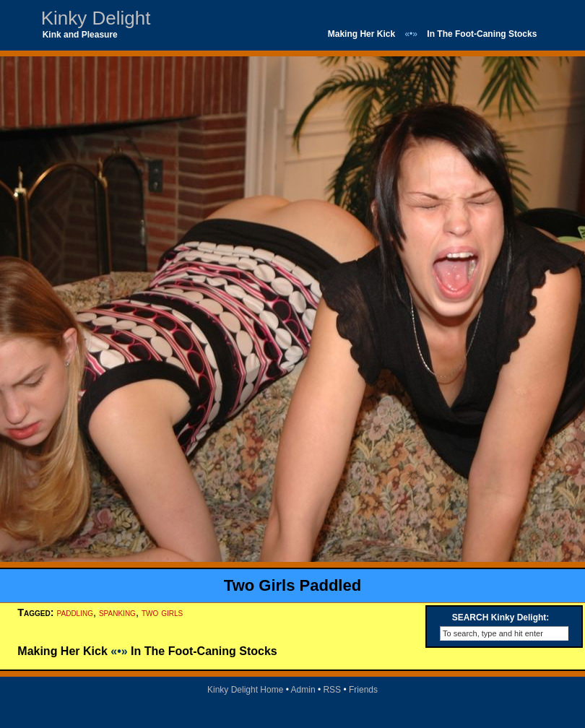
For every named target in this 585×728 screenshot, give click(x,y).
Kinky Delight (96, 18)
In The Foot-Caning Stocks (482, 34)
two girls (162, 612)
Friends (363, 690)
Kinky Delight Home (245, 690)
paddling (75, 612)
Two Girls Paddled (292, 585)
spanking (117, 612)
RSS (332, 690)
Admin (303, 690)
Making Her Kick (361, 34)
